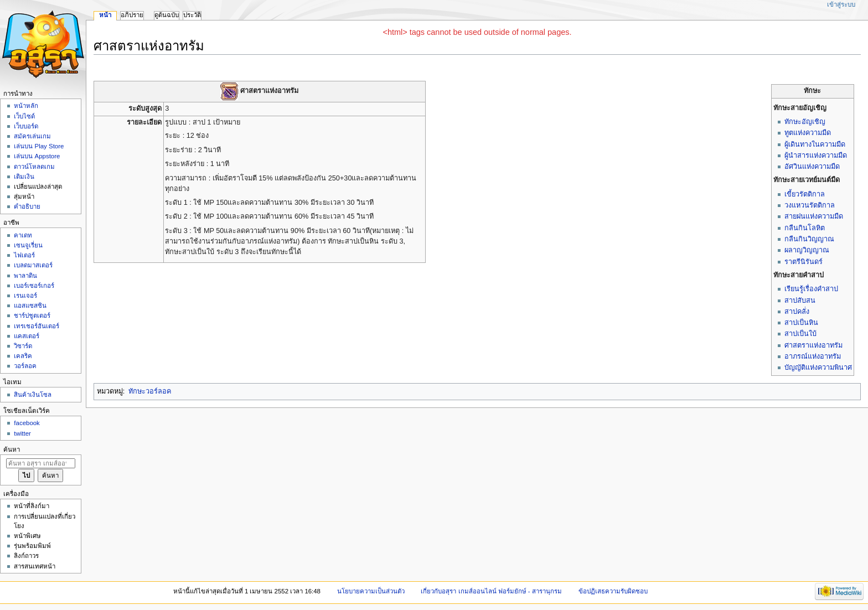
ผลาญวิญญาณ (807, 250)
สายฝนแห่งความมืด (814, 216)
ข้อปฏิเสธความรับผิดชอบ (613, 591)
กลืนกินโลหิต (805, 228)
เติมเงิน (24, 177)
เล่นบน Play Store (39, 146)
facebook (27, 423)
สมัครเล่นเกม (32, 136)
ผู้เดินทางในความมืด (815, 144)
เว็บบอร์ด (26, 126)
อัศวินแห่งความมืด (812, 167)
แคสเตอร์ (27, 336)
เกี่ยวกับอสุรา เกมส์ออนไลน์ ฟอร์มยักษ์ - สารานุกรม (491, 591)
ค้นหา (12, 449)
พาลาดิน (25, 276)
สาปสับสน (800, 301)
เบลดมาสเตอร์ (33, 265)
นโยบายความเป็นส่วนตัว (371, 591)
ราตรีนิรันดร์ (804, 262)
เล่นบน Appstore (37, 156)
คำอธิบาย (27, 206)
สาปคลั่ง (797, 312)
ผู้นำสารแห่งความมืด (816, 156)
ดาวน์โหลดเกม (34, 167)
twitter (22, 433)
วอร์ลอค (25, 366)
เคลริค (23, 356)
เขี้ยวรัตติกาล (805, 194)
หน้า (105, 15)
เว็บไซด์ (24, 116)
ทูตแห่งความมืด (808, 133)
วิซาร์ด (23, 346)
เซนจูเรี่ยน (28, 245)
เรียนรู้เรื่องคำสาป (811, 289)
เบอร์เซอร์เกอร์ (34, 286)
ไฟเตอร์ (24, 255)
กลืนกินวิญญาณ (809, 239)
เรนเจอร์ (25, 296)
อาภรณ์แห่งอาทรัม (813, 356)
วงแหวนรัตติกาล (810, 205)
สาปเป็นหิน (801, 323)
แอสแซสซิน (30, 306)
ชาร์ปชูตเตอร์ (32, 316)
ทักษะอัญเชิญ (805, 122)
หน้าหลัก (26, 106)
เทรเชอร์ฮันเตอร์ (37, 326)
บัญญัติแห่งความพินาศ (818, 368)
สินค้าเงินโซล (33, 395)
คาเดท (23, 235)
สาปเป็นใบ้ (800, 334)
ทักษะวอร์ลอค (150, 391)
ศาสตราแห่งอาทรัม (813, 345)
